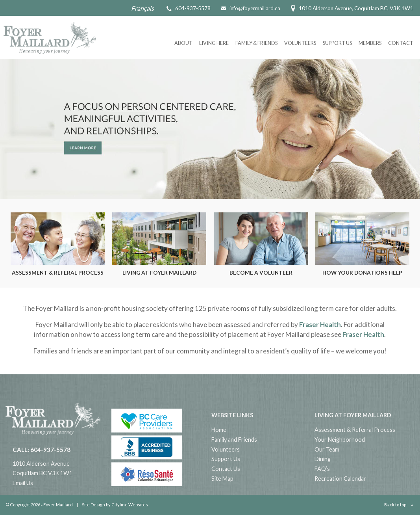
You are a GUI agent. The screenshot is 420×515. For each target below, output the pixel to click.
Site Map (222, 479)
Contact (401, 43)
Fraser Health (320, 324)
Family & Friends (256, 43)
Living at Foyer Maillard (159, 273)
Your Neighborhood (340, 440)
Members (370, 43)
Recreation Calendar (340, 479)
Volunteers (300, 43)
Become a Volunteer (261, 273)
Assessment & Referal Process (58, 273)
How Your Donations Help (362, 273)
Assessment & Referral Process (355, 430)
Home (219, 430)
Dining (323, 459)
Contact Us (226, 469)
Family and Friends (234, 440)
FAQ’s (322, 469)
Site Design (93, 505)
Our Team (327, 449)
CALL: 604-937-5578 (42, 450)
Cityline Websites (130, 505)
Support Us (337, 43)
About (183, 43)
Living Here (214, 43)
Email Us (23, 483)
